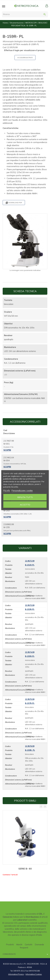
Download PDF (14, 203)
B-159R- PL (30, 750)
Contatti (29, 945)
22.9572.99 (30, 561)
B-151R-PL (30, 565)
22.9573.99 (30, 605)
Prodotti (10, 945)
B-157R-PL (30, 703)
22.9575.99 (30, 699)
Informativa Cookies (34, 974)
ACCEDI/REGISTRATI (25, 58)
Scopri (7, 450)
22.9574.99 (30, 652)
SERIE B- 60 (25, 869)
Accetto (25, 505)
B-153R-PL (30, 609)
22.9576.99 (30, 746)
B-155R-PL (30, 656)
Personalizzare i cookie (22, 491)
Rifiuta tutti (25, 497)
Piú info (7, 491)
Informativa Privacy (16, 974)
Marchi (19, 945)
